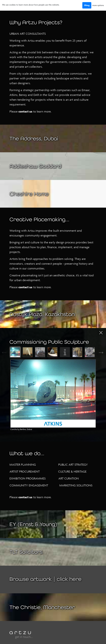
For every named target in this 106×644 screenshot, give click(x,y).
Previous (7, 352)
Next (99, 352)
